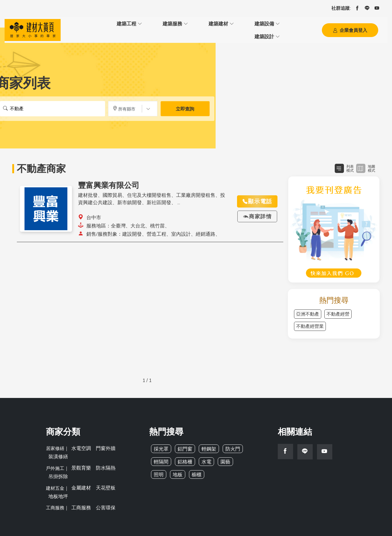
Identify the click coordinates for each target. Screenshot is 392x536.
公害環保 (104, 477)
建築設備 (184, 29)
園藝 (223, 460)
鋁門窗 (184, 447)
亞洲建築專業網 (217, 520)
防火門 (230, 447)
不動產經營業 (310, 325)
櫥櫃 (177, 473)
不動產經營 (338, 313)
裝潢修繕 (127, 446)
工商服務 (81, 477)
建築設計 (218, 29)
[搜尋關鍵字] (53, 107)
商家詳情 (257, 215)
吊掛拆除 (127, 457)
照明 (241, 460)
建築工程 (83, 29)
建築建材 (151, 29)
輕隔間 (161, 460)
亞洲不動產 (308, 313)
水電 (204, 460)
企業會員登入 (350, 30)
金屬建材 (81, 467)
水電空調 (81, 446)
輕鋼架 (207, 447)
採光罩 (161, 447)
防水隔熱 (104, 457)
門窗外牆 (104, 446)
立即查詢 (185, 108)
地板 (158, 473)
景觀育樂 (81, 457)
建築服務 (117, 29)
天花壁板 (104, 467)
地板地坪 (127, 467)
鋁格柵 (184, 460)
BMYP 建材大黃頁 (178, 520)
